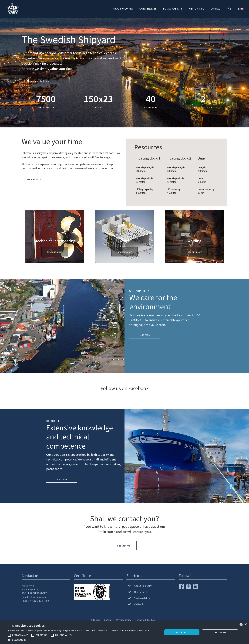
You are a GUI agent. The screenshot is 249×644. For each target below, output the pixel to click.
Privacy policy (124, 620)
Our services (148, 9)
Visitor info (196, 9)
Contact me (124, 546)
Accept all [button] (182, 632)
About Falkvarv (123, 9)
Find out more (55, 252)
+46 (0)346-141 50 (39, 601)
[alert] (124, 632)
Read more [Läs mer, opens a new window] (144, 630)
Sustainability (172, 9)
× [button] (245, 625)
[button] (78, 640)
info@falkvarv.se (38, 597)
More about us (35, 179)
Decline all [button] (220, 632)
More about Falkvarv (38, 81)
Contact (216, 9)
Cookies (108, 620)
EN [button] (241, 9)
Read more (145, 335)
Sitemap (96, 620)
